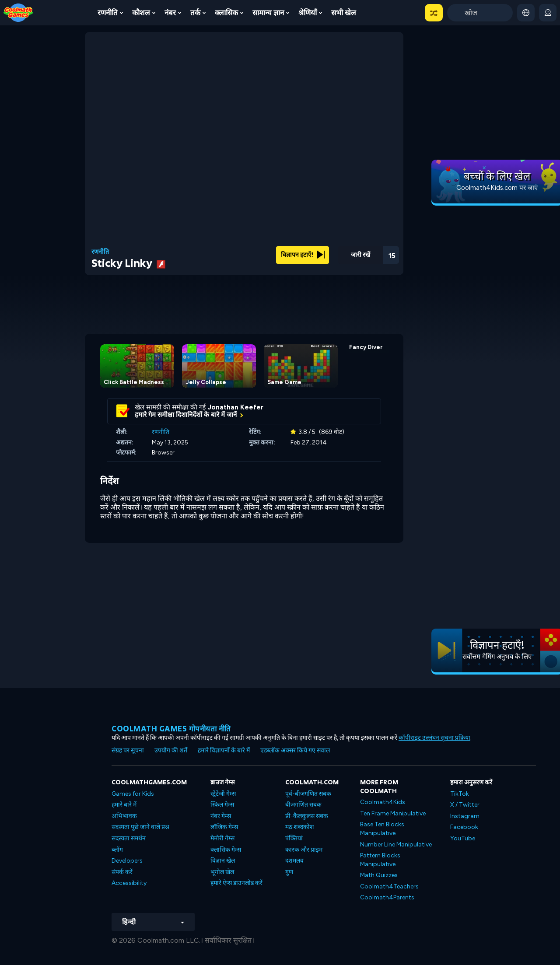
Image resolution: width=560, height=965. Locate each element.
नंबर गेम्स (221, 816)
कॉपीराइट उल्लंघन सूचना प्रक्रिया (434, 738)
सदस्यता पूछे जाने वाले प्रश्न (140, 827)
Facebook (464, 827)
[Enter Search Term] (480, 13)
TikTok (460, 794)
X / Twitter (465, 805)
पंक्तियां (294, 838)
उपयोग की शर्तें (171, 750)
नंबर (170, 13)
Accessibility (129, 883)
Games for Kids (133, 794)
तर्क (195, 13)
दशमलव (294, 861)
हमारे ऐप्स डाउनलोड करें (236, 883)
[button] (434, 13)
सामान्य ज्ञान (268, 13)
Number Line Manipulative (396, 844)
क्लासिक (226, 13)
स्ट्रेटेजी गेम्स (223, 794)
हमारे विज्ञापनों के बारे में (224, 750)
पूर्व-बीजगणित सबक (308, 794)
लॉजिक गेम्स (224, 827)
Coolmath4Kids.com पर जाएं (497, 188)
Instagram (465, 816)
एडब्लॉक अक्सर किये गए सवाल (295, 750)
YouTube (463, 838)
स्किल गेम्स (222, 805)
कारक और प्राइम (304, 850)
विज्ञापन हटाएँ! (303, 255)
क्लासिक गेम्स (226, 850)
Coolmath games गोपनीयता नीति (171, 729)
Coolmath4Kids (383, 802)
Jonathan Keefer (236, 407)
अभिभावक (124, 816)
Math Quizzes (379, 875)
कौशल (141, 13)
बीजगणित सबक (303, 805)
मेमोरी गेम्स (222, 838)
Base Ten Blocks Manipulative (382, 829)
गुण (289, 872)
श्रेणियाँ (308, 13)
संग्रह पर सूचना (128, 750)
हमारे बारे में (124, 805)
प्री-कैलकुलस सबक (307, 816)
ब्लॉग (117, 850)
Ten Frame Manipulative (393, 813)
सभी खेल (344, 13)
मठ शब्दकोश (300, 827)
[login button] (548, 13)
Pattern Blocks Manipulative (380, 860)
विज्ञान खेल (223, 861)
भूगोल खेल (222, 872)
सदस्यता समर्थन (129, 838)
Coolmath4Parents (387, 897)
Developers (127, 861)
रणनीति (108, 13)
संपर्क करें (122, 872)
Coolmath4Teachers (389, 886)
